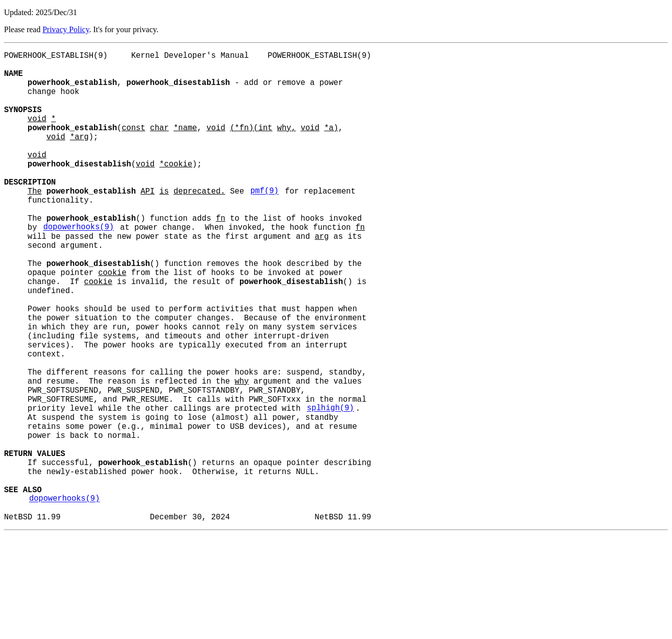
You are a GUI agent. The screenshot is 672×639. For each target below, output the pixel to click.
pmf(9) (265, 223)
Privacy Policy (66, 29)
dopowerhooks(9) (78, 267)
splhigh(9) (330, 488)
